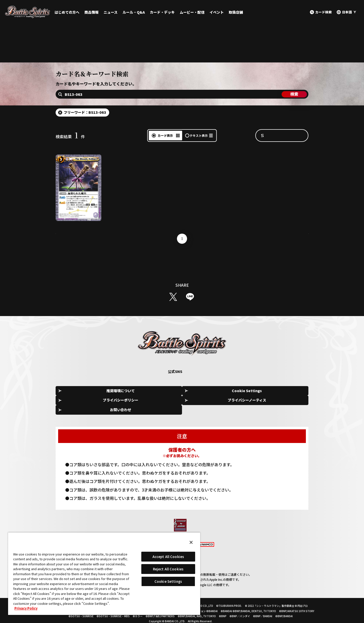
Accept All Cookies (168, 557)
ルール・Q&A (134, 12)
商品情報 (92, 12)
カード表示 (165, 148)
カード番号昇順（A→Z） (287, 148)
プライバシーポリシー (184, 404)
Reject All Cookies (168, 569)
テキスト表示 (199, 148)
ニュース (111, 12)
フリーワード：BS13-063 (85, 125)
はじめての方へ (67, 12)
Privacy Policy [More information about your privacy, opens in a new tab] (26, 608)
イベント (217, 12)
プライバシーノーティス (235, 404)
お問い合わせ (286, 404)
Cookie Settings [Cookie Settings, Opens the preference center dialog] (168, 581)
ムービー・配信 (192, 12)
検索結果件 (70, 149)
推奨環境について (82, 404)
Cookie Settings (133, 404)
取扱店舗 (236, 12)
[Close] (191, 542)
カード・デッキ (162, 12)
